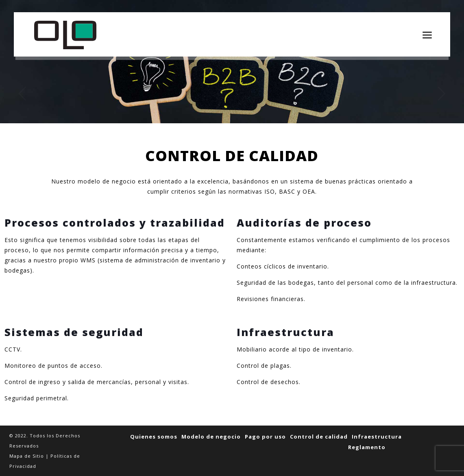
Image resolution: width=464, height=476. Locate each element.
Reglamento (367, 447)
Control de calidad (319, 437)
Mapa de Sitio (27, 456)
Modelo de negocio (211, 437)
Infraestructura (377, 437)
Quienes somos (154, 437)
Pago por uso (265, 437)
